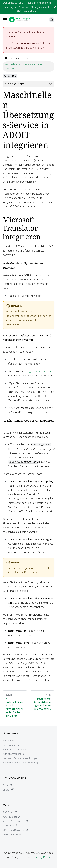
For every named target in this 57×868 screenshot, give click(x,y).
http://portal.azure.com (37, 371)
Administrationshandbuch (15, 749)
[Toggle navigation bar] (5, 20)
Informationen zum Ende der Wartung (21, 763)
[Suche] (52, 20)
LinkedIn (8, 790)
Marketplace (10, 826)
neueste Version (29, 43)
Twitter (7, 785)
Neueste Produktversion (15, 821)
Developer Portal (12, 834)
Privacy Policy (42, 857)
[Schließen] (55, 7)
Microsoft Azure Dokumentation (24, 572)
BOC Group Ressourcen (15, 830)
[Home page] (6, 58)
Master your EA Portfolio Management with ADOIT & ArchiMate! (27, 9)
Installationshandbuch (13, 754)
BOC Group (10, 812)
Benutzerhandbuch (12, 745)
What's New (8, 741)
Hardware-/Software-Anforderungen (20, 758)
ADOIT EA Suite (11, 817)
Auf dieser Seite (15, 84)
